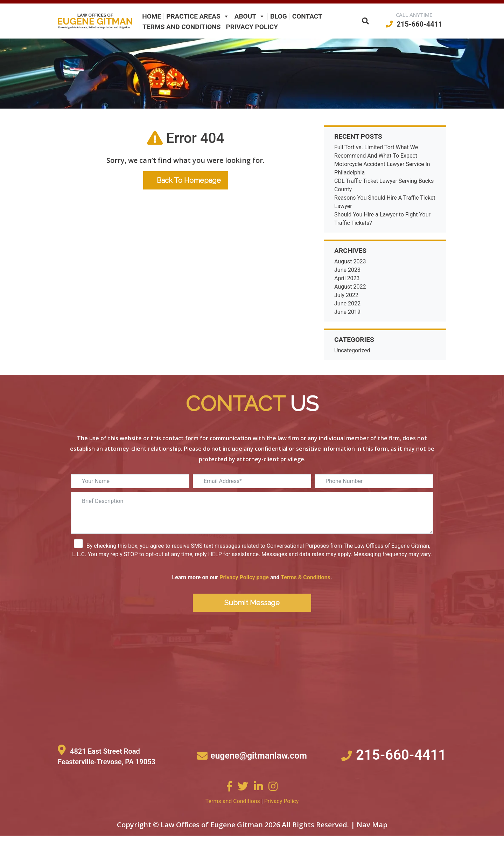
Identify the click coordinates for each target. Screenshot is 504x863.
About (250, 16)
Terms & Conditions (306, 603)
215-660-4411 (414, 24)
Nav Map (372, 851)
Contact (307, 16)
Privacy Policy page (244, 603)
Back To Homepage (186, 180)
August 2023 (350, 261)
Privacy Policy (252, 27)
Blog (279, 16)
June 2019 (347, 312)
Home (152, 16)
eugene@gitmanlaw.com (259, 782)
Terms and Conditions (181, 27)
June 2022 (347, 303)
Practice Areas (198, 16)
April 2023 (347, 278)
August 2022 (350, 287)
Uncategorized (352, 350)
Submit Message (252, 629)
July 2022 (346, 295)
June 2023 (347, 270)
